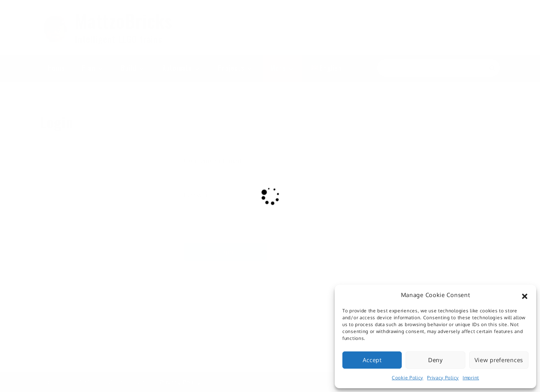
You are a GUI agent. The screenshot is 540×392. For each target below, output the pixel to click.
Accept (372, 360)
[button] (525, 295)
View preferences (499, 360)
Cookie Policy (407, 378)
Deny (435, 360)
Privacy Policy (443, 378)
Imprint (471, 378)
